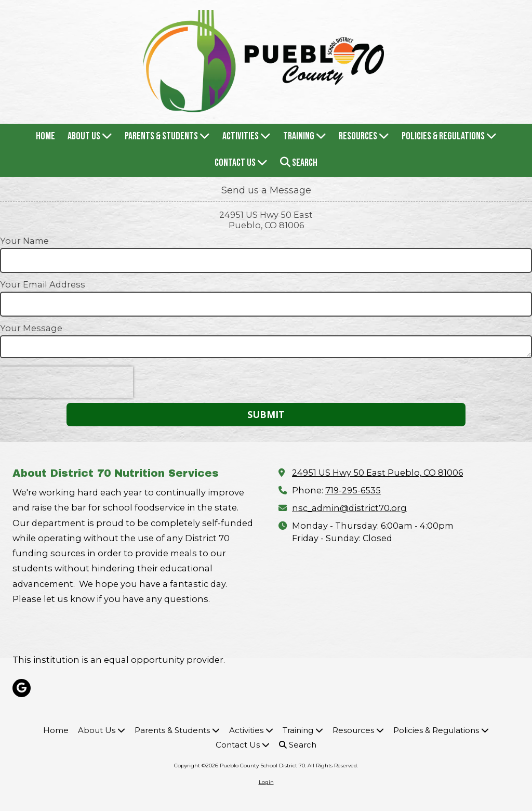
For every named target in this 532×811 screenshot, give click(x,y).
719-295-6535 (353, 490)
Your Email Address (43, 284)
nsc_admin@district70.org (349, 508)
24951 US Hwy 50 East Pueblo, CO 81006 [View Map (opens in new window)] (377, 473)
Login (266, 782)
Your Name (24, 241)
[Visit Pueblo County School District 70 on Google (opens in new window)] (22, 688)
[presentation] (66, 382)
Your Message (31, 328)
